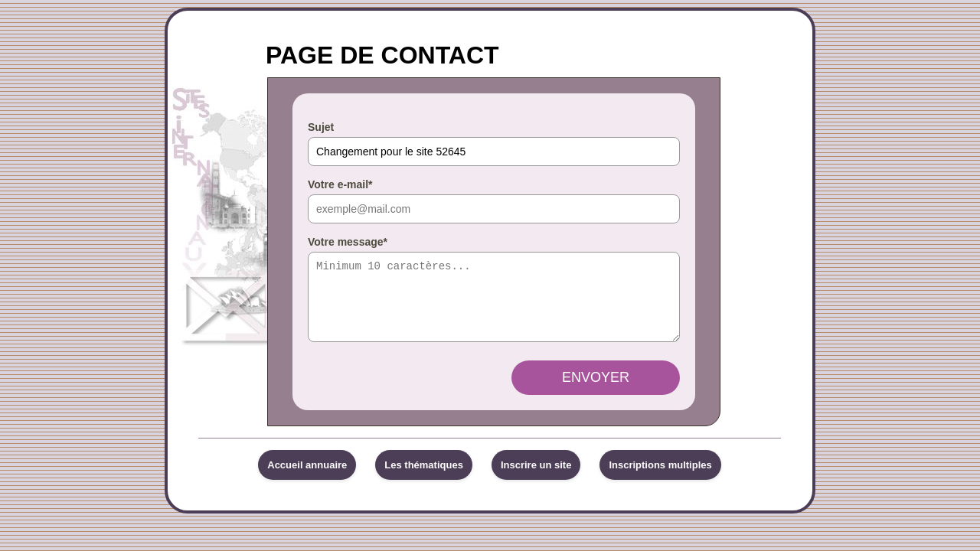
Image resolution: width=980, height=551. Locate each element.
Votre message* (348, 242)
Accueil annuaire (307, 479)
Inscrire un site (536, 479)
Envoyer (596, 391)
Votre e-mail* (340, 184)
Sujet (321, 127)
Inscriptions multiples (660, 479)
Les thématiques (424, 479)
